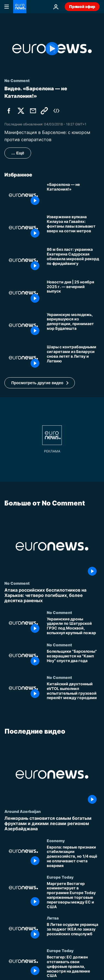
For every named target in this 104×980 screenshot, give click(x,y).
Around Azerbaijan (23, 811)
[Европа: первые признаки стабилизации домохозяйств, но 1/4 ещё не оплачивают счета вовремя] (73, 856)
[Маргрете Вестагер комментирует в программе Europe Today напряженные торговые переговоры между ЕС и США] (73, 895)
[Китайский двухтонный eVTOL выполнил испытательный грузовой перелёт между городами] (73, 691)
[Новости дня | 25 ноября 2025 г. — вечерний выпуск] (73, 293)
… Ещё (18, 153)
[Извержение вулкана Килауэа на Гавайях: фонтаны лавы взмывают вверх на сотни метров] (73, 228)
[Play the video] (52, 49)
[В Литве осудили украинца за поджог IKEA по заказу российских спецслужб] (73, 932)
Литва (53, 918)
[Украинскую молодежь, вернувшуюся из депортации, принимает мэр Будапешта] (73, 325)
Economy (56, 840)
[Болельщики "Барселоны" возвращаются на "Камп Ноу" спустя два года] (73, 659)
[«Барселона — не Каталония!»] (73, 195)
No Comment (17, 583)
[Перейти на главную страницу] (20, 7)
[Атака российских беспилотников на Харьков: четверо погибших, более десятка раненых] (52, 596)
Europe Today (60, 877)
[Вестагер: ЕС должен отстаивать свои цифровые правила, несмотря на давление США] (73, 966)
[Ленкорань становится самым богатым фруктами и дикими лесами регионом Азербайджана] (52, 824)
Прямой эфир (82, 6)
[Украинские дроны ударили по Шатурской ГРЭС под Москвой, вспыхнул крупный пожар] (73, 626)
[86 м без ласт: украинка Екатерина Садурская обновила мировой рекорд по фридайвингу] (73, 260)
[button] (40, 383)
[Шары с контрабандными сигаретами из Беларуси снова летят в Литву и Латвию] (73, 358)
